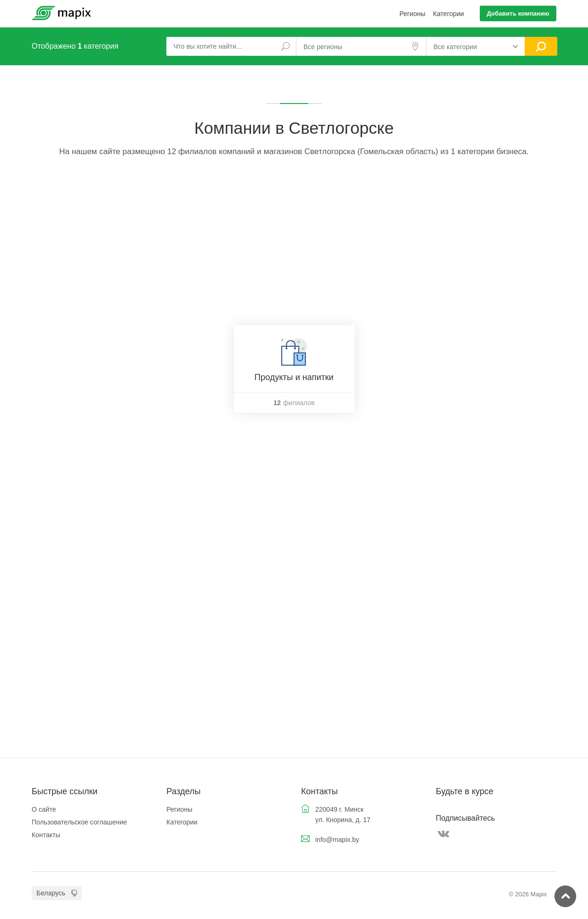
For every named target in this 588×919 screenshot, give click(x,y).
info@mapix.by (337, 840)
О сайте (44, 809)
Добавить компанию (518, 13)
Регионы (412, 14)
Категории (449, 14)
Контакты (46, 835)
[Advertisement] (294, 245)
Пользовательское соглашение (79, 822)
